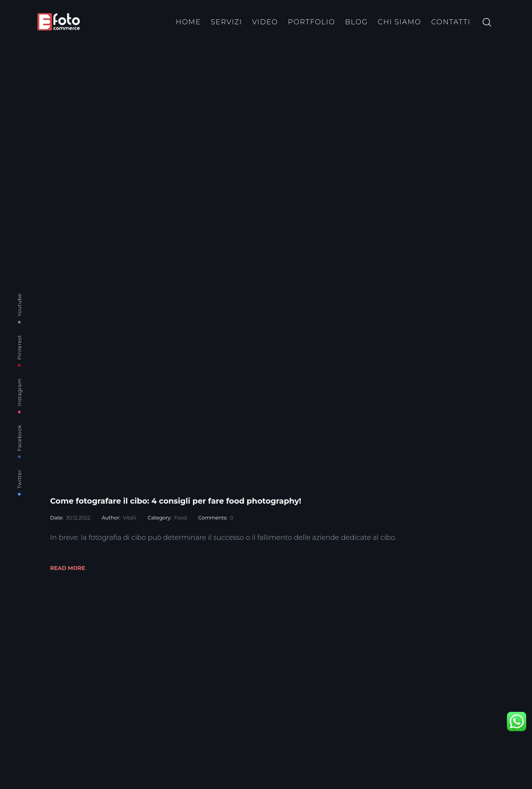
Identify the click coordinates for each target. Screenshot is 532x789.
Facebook (19, 438)
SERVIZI (227, 22)
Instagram (19, 392)
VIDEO (265, 22)
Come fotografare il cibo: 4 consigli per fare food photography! (176, 501)
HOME (188, 22)
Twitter (19, 479)
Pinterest (19, 347)
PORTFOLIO (311, 22)
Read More (68, 568)
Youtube (19, 305)
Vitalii (130, 518)
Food (181, 518)
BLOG (356, 22)
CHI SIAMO (400, 22)
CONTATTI (451, 22)
